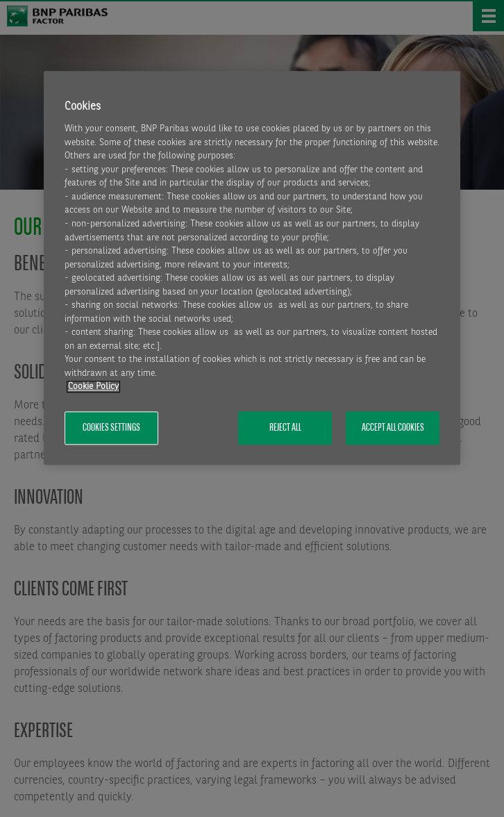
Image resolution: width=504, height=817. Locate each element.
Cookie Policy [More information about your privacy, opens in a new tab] (93, 387)
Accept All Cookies (393, 428)
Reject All (285, 428)
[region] (252, 269)
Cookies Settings (111, 428)
